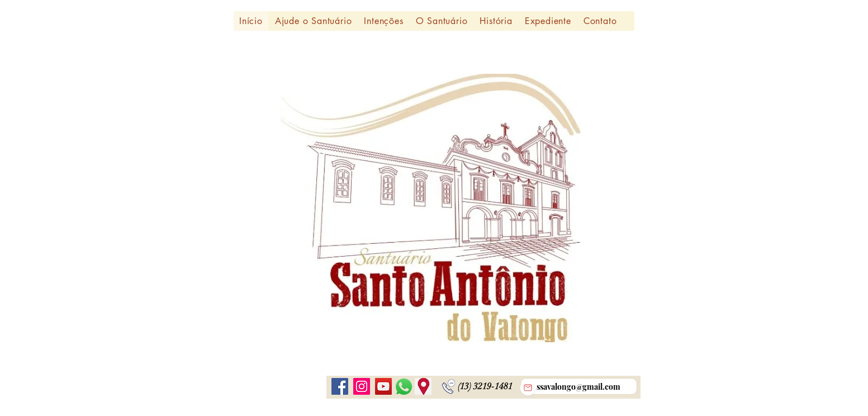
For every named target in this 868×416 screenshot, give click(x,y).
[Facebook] (340, 386)
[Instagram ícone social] (362, 386)
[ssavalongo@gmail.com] (579, 386)
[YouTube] (383, 386)
